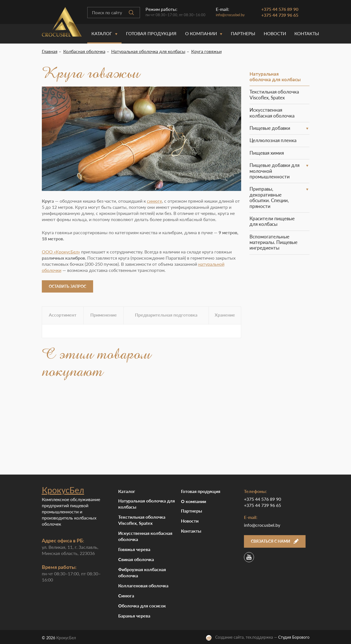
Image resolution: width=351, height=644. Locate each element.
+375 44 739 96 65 (280, 15)
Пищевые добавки (270, 128)
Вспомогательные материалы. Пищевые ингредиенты (273, 242)
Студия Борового (294, 637)
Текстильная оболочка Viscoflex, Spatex (274, 94)
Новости (275, 33)
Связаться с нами (275, 541)
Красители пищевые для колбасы (272, 221)
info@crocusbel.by (230, 15)
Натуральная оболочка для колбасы (275, 77)
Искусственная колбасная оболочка (272, 113)
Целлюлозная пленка (273, 140)
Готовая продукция (151, 33)
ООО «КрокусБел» (61, 252)
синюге (154, 201)
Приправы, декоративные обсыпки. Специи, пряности (269, 197)
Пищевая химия (267, 153)
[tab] (63, 315)
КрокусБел (63, 490)
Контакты (307, 33)
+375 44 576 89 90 (280, 9)
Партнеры (243, 33)
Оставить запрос (67, 286)
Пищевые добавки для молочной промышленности (274, 171)
